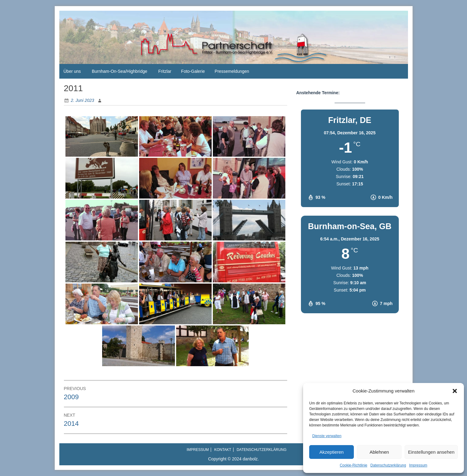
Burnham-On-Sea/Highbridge (119, 71)
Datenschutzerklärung (388, 465)
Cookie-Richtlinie (354, 465)
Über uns (72, 71)
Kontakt (223, 450)
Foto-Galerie (193, 71)
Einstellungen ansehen (431, 452)
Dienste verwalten (327, 436)
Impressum (418, 465)
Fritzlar (165, 71)
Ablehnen (379, 452)
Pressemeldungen (232, 71)
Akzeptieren (331, 452)
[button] (455, 391)
